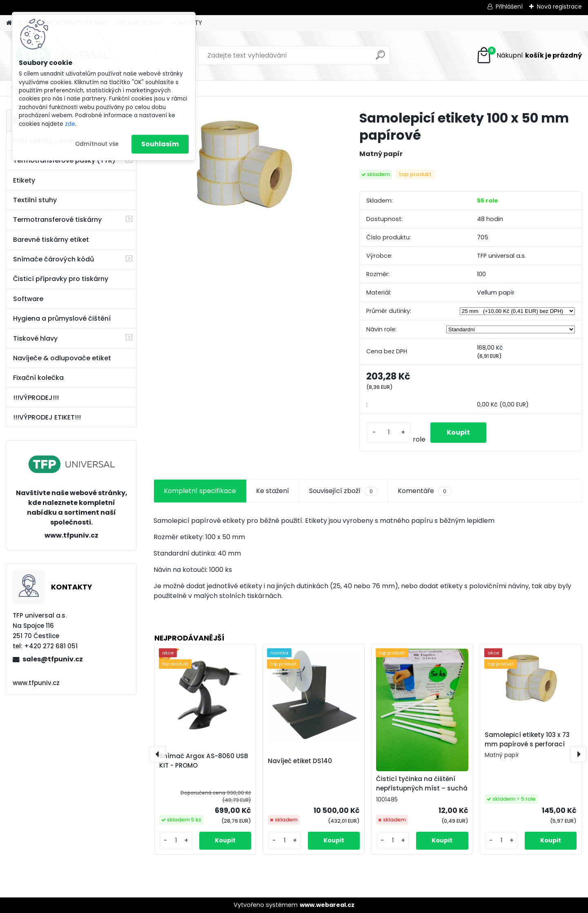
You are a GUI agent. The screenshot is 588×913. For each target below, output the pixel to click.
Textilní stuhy (35, 200)
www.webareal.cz (327, 905)
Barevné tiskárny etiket (51, 240)
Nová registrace (559, 7)
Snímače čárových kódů (53, 259)
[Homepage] (9, 23)
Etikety (24, 180)
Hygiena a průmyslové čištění (62, 318)
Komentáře (424, 491)
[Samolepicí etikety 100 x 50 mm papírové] (243, 166)
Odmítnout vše (97, 144)
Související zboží (343, 491)
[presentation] (158, 754)
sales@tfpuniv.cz (53, 659)
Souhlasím (160, 144)
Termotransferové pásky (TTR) (64, 160)
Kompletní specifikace (200, 491)
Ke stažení (273, 491)
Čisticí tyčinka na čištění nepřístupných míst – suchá (422, 784)
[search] (380, 58)
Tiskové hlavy (35, 338)
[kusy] (389, 432)
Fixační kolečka (38, 378)
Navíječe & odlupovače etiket (62, 358)
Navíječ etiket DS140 (300, 761)
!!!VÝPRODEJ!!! (36, 398)
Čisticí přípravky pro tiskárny (61, 279)
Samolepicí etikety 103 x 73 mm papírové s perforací (527, 739)
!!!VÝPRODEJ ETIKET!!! (47, 417)
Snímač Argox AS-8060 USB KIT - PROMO (204, 761)
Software (28, 299)
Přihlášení (509, 7)
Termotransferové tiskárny (57, 220)
